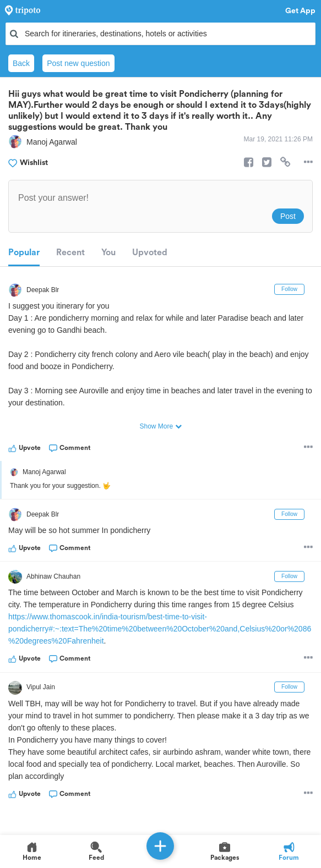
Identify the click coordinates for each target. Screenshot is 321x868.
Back (21, 63)
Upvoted (150, 252)
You (108, 252)
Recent (70, 252)
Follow (289, 289)
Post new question (78, 63)
